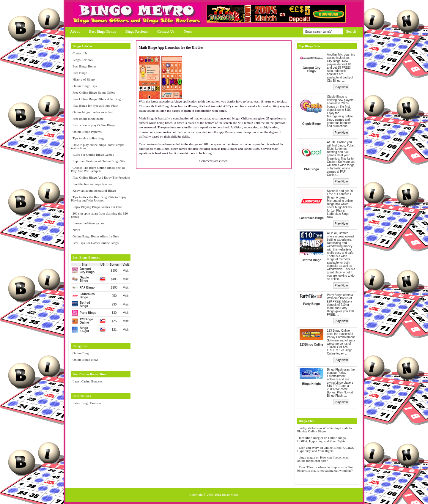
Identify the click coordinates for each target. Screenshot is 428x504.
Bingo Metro (230, 494)
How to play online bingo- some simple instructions (98, 146)
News (188, 31)
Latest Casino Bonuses (87, 381)
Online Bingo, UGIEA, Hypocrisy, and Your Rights (322, 439)
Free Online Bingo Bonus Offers (94, 92)
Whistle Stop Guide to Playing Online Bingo (324, 430)
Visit (126, 271)
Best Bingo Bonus (103, 31)
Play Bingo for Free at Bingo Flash (95, 105)
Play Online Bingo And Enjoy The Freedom (101, 177)
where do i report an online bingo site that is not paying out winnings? (325, 469)
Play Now (341, 87)
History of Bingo (84, 79)
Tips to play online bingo (89, 138)
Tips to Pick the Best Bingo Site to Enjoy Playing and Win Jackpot (99, 199)
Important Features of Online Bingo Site (99, 161)
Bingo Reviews (137, 31)
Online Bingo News (85, 360)
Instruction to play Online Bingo (94, 125)
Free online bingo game (88, 119)
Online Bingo (81, 353)
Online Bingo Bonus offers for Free (96, 236)
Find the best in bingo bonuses (92, 184)
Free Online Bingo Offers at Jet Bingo (97, 99)
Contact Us (166, 31)
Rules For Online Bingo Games (93, 155)
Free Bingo (80, 73)
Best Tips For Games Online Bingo (96, 243)
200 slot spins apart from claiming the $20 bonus (99, 215)
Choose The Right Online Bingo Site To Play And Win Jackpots (98, 169)
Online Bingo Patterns (87, 132)
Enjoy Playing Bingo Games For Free (97, 207)
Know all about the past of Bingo (94, 190)
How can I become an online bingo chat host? (323, 459)
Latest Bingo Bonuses (87, 403)
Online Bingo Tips (85, 86)
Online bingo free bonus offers (93, 112)
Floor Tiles (306, 467)
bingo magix (307, 457)
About (75, 31)
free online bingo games (88, 223)
